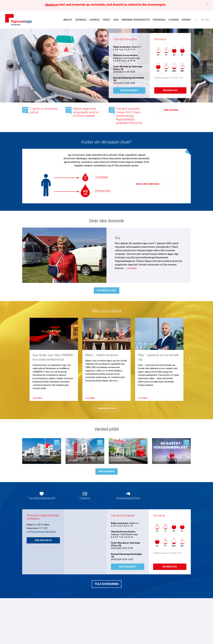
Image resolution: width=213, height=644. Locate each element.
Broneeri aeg (170, 90)
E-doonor (174, 20)
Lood (116, 20)
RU (203, 20)
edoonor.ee (52, 5)
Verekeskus (159, 20)
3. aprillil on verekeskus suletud (44, 110)
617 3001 (44, 528)
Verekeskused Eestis (128, 498)
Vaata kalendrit (129, 90)
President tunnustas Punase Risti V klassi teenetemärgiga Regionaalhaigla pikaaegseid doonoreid (129, 116)
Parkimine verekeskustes (136, 20)
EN (207, 20)
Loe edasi (131, 268)
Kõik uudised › (171, 110)
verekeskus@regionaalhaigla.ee (41, 532)
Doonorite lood (106, 408)
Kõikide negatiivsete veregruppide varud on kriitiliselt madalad (86, 112)
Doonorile (81, 20)
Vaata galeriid (106, 471)
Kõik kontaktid (43, 540)
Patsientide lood (107, 290)
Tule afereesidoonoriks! (42, 498)
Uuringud (95, 20)
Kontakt (186, 20)
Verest (106, 20)
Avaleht (68, 20)
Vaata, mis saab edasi (148, 184)
